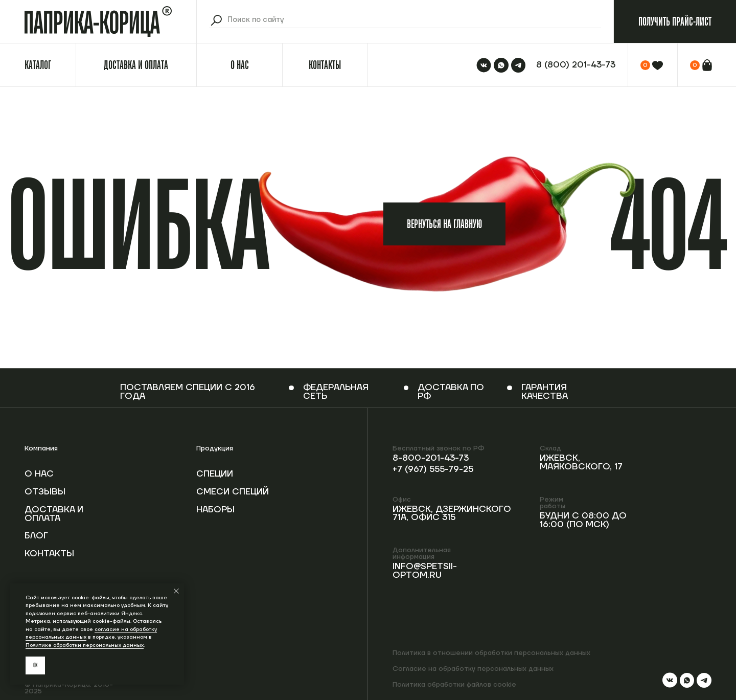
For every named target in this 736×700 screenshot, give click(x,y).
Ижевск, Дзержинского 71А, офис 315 (452, 514)
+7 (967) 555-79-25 (433, 469)
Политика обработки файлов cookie (454, 684)
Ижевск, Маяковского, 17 (581, 462)
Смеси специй (233, 492)
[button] (675, 21)
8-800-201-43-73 (431, 458)
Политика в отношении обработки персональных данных (491, 653)
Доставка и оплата (54, 514)
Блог (36, 536)
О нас (39, 474)
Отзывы (45, 492)
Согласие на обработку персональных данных (473, 669)
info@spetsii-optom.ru (425, 571)
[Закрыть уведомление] (176, 591)
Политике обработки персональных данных (85, 645)
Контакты (49, 554)
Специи (215, 474)
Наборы (215, 510)
